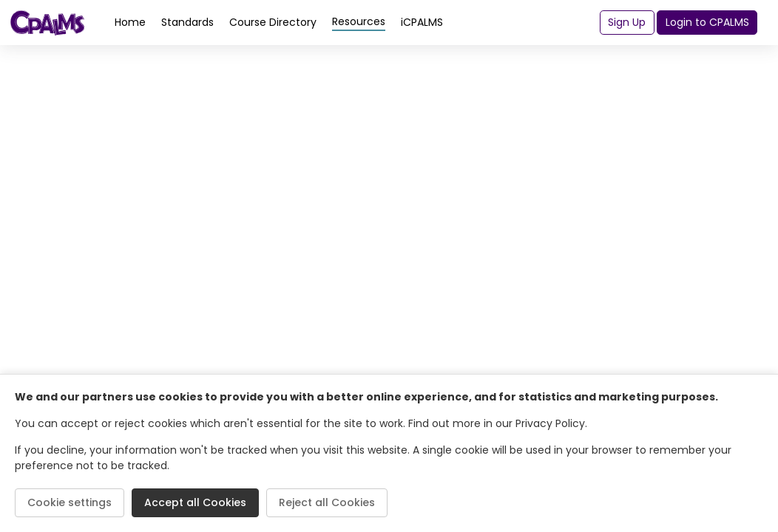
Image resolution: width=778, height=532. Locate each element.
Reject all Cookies (327, 502)
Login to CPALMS (707, 22)
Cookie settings (70, 502)
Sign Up (627, 22)
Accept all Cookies (195, 502)
